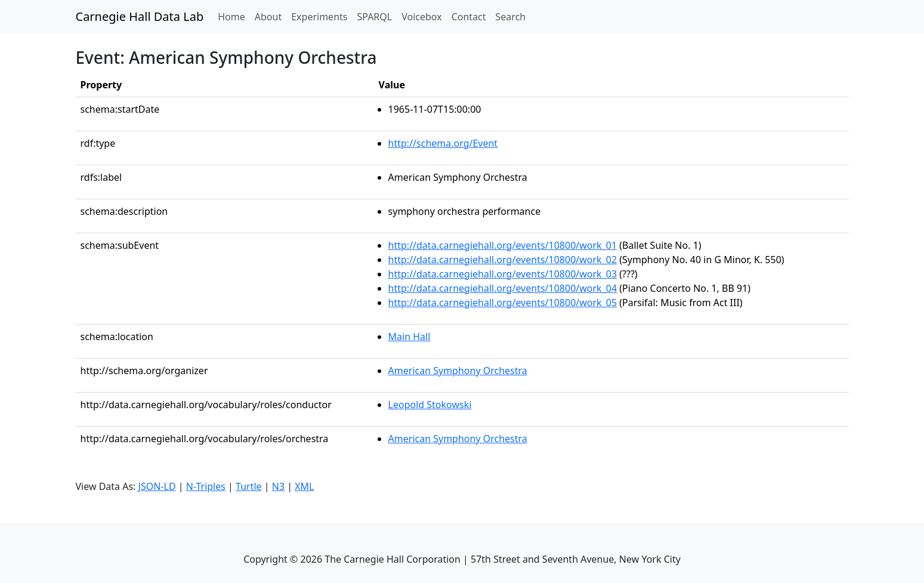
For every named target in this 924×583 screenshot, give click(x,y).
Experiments (319, 17)
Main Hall (410, 337)
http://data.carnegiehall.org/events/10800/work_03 (503, 274)
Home (234, 16)
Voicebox (421, 17)
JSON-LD (157, 486)
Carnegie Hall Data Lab (140, 16)
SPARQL (374, 17)
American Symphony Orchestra (458, 371)
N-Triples (206, 486)
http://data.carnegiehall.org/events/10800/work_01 (503, 245)
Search (511, 17)
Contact (469, 17)
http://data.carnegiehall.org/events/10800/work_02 (503, 260)
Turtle (249, 486)
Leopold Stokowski (430, 405)
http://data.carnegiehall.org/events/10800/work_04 (503, 288)
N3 (278, 486)
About (268, 17)
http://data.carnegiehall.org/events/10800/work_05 (503, 303)
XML (304, 486)
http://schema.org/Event (443, 143)
